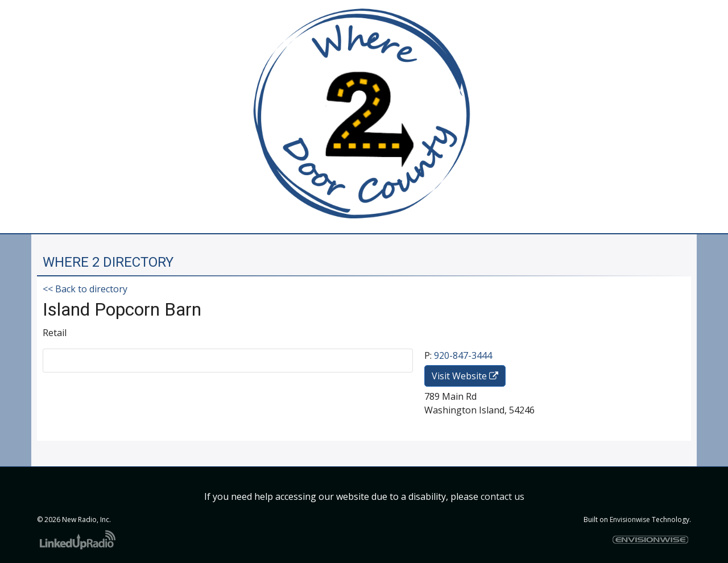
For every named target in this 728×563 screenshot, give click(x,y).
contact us (502, 496)
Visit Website (465, 376)
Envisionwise (630, 519)
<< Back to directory (85, 289)
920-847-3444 (463, 355)
